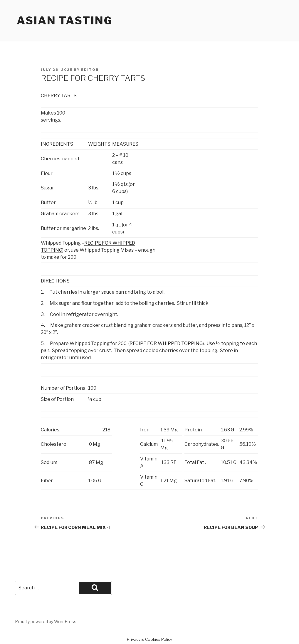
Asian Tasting (65, 21)
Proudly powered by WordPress (46, 622)
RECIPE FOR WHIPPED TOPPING (166, 343)
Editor (90, 70)
